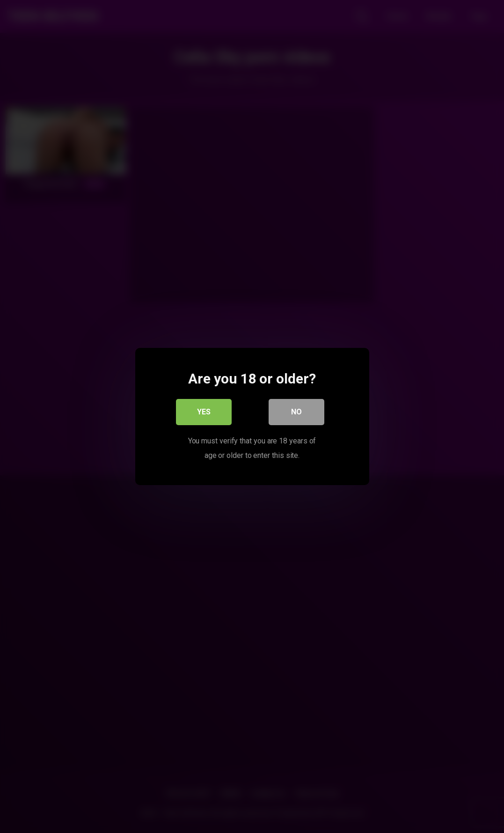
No (296, 412)
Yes (204, 412)
